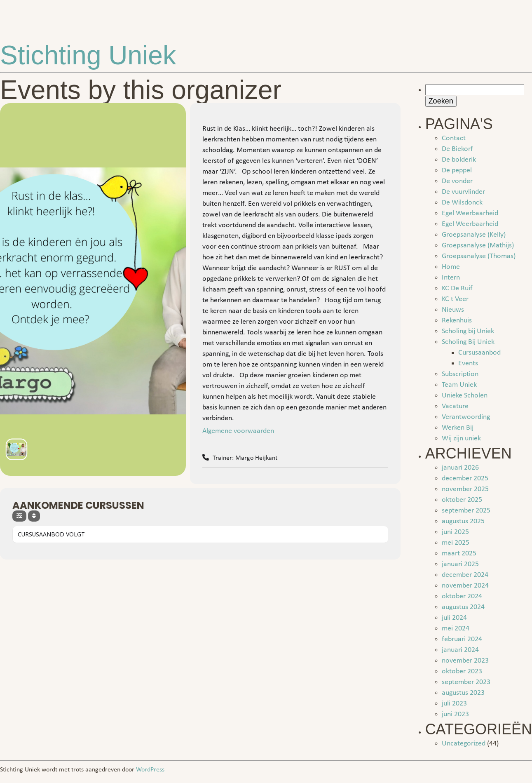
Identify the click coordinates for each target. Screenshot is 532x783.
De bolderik (459, 160)
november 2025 (465, 489)
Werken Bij (458, 428)
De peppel (457, 170)
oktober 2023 (462, 671)
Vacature (455, 406)
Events (468, 363)
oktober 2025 (462, 500)
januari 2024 (460, 650)
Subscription (460, 374)
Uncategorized (464, 744)
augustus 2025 (463, 521)
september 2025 (466, 511)
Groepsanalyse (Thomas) (479, 256)
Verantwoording (466, 417)
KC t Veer (455, 299)
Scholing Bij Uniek (468, 342)
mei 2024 (456, 629)
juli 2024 (454, 618)
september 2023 (466, 682)
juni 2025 (455, 532)
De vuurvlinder (463, 192)
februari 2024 (462, 639)
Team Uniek (459, 385)
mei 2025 (456, 543)
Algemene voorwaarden (238, 431)
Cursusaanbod (479, 353)
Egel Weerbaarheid (470, 213)
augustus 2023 (463, 693)
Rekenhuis (457, 321)
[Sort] (34, 516)
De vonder (457, 181)
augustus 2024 (463, 607)
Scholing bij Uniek (468, 331)
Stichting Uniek (88, 55)
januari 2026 (460, 468)
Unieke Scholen (465, 396)
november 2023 (465, 661)
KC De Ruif (457, 288)
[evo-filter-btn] (19, 516)
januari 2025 (460, 564)
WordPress (150, 770)
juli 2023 (454, 704)
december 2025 (465, 478)
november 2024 (465, 586)
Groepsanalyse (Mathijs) (478, 246)
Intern (451, 278)
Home (451, 267)
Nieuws (453, 310)
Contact (454, 138)
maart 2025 (459, 554)
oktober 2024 (462, 596)
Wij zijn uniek (461, 439)
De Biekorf (457, 149)
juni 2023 (455, 714)
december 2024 (465, 575)
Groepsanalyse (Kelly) (474, 235)
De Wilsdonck (462, 203)
